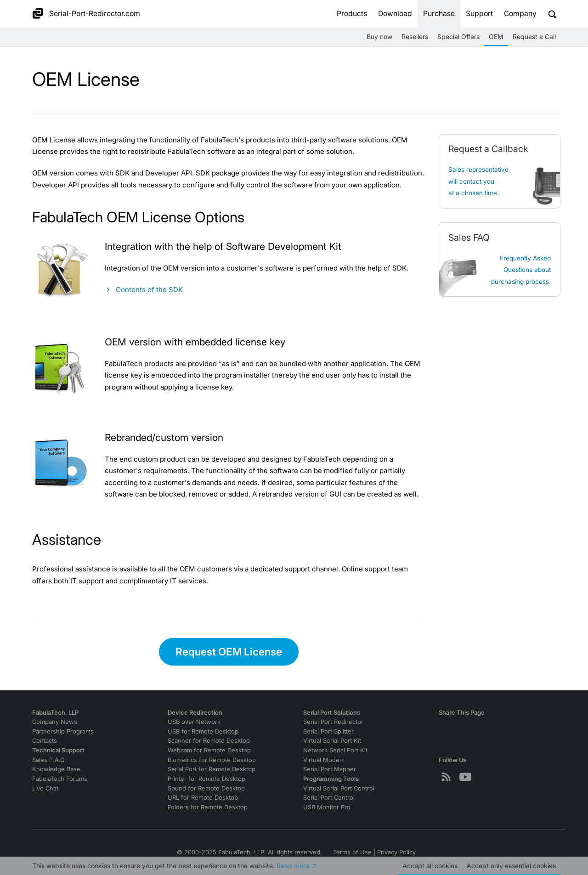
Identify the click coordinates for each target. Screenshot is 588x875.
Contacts (45, 741)
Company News (55, 722)
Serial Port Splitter (328, 731)
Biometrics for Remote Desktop (212, 760)
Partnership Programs (63, 731)
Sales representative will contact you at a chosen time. (478, 181)
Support (479, 14)
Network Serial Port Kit (335, 750)
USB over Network (194, 722)
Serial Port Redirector (333, 722)
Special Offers (458, 37)
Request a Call (534, 37)
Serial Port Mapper (330, 769)
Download (395, 14)
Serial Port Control (329, 798)
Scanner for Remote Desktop (209, 741)
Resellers (415, 37)
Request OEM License (229, 652)
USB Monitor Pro (327, 807)
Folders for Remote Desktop (208, 807)
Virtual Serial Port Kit (332, 741)
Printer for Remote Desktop (206, 779)
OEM (496, 37)
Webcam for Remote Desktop (209, 750)
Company (520, 14)
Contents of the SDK (149, 290)
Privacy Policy (396, 852)
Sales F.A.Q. (49, 760)
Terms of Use (352, 852)
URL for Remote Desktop (203, 798)
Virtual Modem (324, 760)
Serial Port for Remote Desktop (212, 769)
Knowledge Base (56, 769)
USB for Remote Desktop (203, 731)
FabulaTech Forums (60, 779)
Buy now (379, 37)
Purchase (439, 14)
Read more (293, 866)
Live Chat (45, 788)
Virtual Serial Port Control (339, 788)
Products (352, 14)
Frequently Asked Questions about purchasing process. (521, 270)
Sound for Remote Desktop (206, 788)
